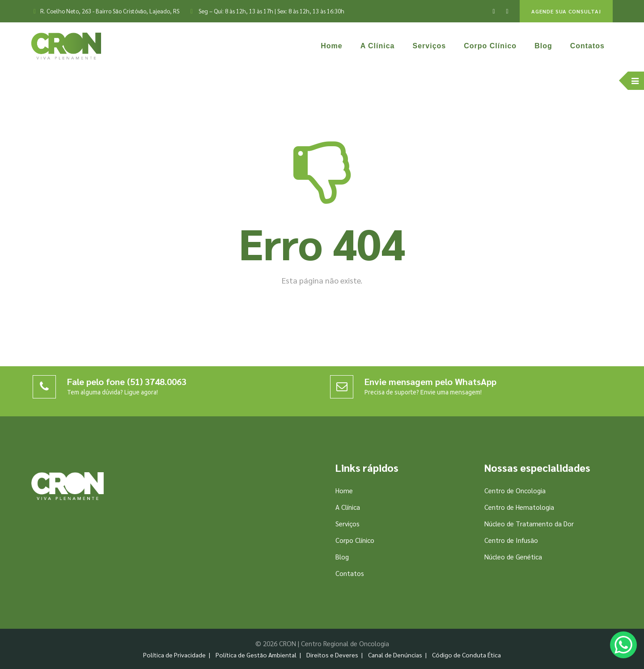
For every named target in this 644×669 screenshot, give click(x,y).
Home (331, 46)
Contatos (587, 46)
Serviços (430, 46)
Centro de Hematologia (519, 507)
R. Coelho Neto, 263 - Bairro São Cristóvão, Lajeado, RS (110, 11)
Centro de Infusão (511, 540)
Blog (543, 46)
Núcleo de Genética (513, 557)
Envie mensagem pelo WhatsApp (430, 381)
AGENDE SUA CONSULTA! (566, 11)
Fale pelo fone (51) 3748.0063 (127, 381)
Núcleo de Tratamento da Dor (529, 523)
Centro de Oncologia (515, 490)
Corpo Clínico (490, 46)
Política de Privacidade (174, 655)
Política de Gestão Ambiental (256, 655)
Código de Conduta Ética (466, 655)
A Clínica (378, 46)
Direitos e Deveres (332, 655)
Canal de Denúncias (395, 655)
